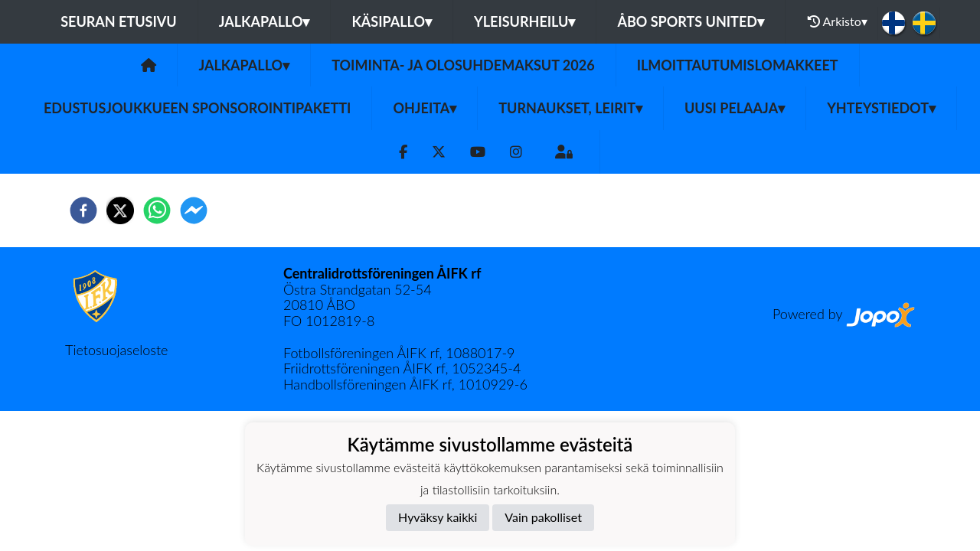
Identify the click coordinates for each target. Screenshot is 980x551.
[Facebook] (403, 152)
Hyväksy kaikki (438, 517)
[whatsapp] (157, 210)
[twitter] (120, 210)
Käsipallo (392, 21)
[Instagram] (516, 152)
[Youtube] (478, 152)
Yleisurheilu (524, 21)
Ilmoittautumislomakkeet (738, 65)
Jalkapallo (265, 21)
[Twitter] (439, 152)
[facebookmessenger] (194, 210)
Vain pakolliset (543, 517)
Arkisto (838, 21)
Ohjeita (425, 108)
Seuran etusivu (119, 21)
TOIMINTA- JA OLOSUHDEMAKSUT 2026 (463, 65)
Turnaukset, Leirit (570, 108)
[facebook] (83, 210)
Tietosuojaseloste (116, 350)
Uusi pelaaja (735, 108)
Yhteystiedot (881, 108)
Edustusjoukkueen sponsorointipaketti (197, 108)
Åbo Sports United (691, 21)
